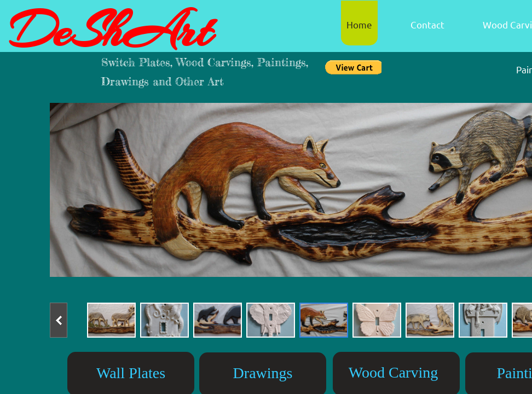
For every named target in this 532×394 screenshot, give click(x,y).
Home (359, 24)
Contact (427, 24)
